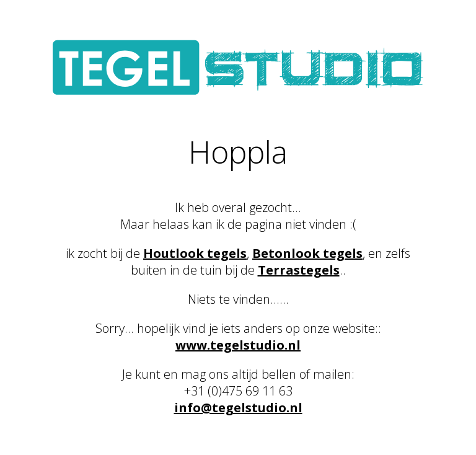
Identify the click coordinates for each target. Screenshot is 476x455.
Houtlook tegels (195, 253)
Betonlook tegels (307, 253)
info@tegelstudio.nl (238, 408)
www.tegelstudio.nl (238, 345)
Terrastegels (299, 270)
